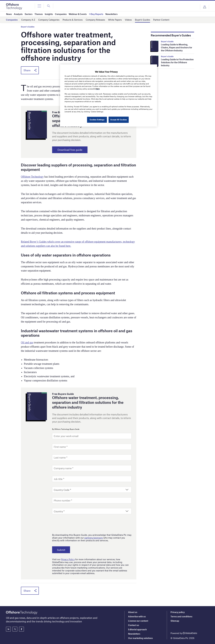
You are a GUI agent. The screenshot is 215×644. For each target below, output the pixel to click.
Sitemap (175, 621)
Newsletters (134, 634)
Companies (12, 20)
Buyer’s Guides (143, 20)
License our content (138, 621)
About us (133, 612)
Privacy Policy (68, 559)
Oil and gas (27, 343)
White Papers (115, 20)
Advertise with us (137, 616)
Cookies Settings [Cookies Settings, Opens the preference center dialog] (97, 120)
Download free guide (71, 150)
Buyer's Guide (167, 41)
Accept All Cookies (119, 120)
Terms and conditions (181, 616)
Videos (128, 20)
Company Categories (49, 20)
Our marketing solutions (140, 638)
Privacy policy (178, 612)
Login (205, 7)
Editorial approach (137, 629)
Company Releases (95, 20)
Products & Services (73, 20)
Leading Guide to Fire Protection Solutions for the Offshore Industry (177, 62)
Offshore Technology (32, 177)
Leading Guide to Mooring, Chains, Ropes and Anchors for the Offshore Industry (177, 47)
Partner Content (161, 20)
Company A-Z (28, 20)
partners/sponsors (94, 538)
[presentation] (75, 523)
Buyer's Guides (28, 27)
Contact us (134, 625)
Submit (61, 550)
